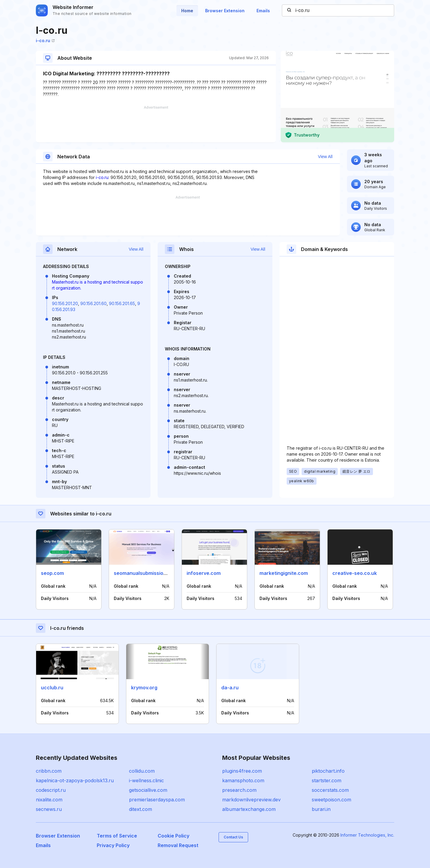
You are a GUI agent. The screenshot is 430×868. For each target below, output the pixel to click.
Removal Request (178, 845)
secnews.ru (49, 809)
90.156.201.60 (93, 303)
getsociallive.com (148, 790)
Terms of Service (117, 836)
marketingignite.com (284, 573)
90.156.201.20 (65, 303)
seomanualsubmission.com (146, 573)
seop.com (52, 573)
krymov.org (144, 688)
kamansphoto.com (243, 780)
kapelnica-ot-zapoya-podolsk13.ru (75, 780)
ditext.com (140, 809)
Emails (263, 11)
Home (187, 11)
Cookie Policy (173, 836)
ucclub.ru (52, 688)
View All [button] (325, 157)
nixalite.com (49, 800)
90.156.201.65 (122, 303)
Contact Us (233, 837)
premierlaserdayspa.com (157, 800)
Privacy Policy (113, 845)
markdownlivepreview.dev (251, 800)
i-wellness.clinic (146, 780)
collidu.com (142, 771)
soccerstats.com (330, 790)
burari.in (321, 809)
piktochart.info (328, 771)
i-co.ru (45, 40)
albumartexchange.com (249, 809)
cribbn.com (49, 771)
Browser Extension (225, 11)
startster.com (327, 780)
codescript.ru (51, 790)
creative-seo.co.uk (355, 573)
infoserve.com (204, 573)
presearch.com (239, 790)
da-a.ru (230, 688)
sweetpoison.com (331, 800)
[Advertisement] (156, 124)
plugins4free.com (242, 771)
